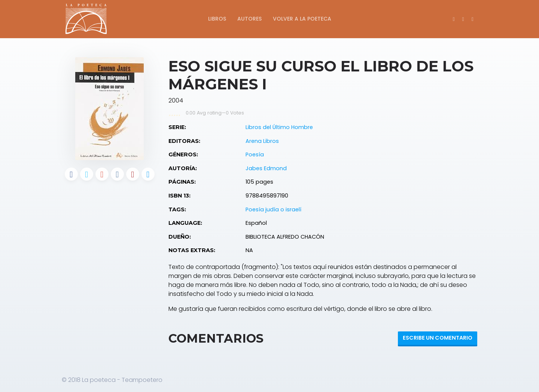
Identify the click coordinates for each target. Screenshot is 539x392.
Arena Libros (262, 141)
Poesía (255, 154)
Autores (249, 19)
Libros (217, 19)
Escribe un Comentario (438, 338)
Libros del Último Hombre (279, 127)
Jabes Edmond (266, 168)
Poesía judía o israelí (273, 209)
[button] (473, 19)
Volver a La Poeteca (302, 19)
